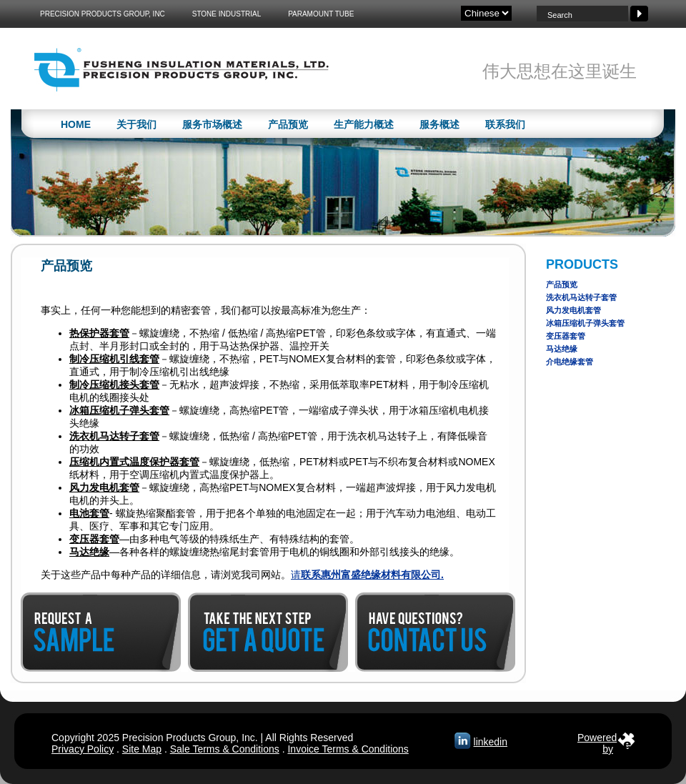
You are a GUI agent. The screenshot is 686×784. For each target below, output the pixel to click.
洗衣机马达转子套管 (581, 297)
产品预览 (288, 124)
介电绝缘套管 (570, 362)
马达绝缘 (562, 349)
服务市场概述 (212, 124)
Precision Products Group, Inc (103, 14)
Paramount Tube (321, 14)
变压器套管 (566, 336)
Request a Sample (101, 632)
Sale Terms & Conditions (225, 749)
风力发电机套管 (573, 310)
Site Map (142, 749)
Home (76, 124)
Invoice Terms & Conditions (348, 749)
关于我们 (136, 124)
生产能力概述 (364, 124)
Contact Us (435, 632)
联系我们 (505, 124)
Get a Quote (268, 632)
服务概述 (439, 124)
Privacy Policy (83, 749)
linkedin (491, 742)
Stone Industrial (227, 14)
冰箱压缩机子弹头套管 (585, 323)
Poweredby (597, 740)
